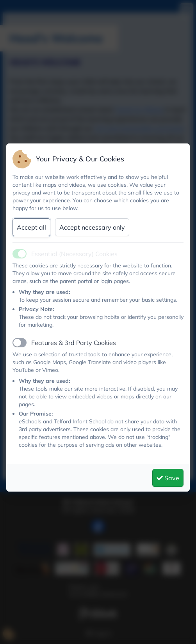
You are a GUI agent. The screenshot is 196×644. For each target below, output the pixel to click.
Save (168, 478)
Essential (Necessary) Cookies (74, 254)
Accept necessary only (92, 227)
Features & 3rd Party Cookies (74, 343)
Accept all (31, 227)
